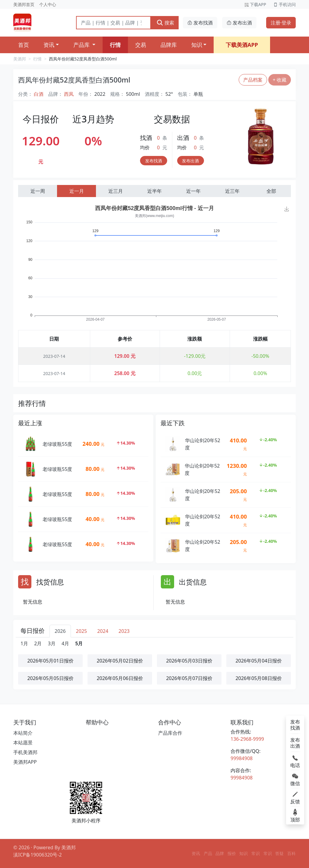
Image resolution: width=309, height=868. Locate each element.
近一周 (38, 191)
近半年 (154, 191)
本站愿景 (23, 743)
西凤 (69, 94)
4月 (65, 643)
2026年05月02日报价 (120, 661)
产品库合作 (170, 733)
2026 (60, 631)
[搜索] (113, 23)
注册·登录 (281, 23)
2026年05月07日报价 (189, 678)
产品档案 (253, 80)
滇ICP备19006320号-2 (38, 855)
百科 (291, 853)
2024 (103, 631)
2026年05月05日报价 (50, 678)
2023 (124, 631)
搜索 (165, 23)
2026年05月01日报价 (50, 661)
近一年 (193, 191)
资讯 (49, 45)
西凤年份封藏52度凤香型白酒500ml (83, 59)
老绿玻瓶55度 (57, 444)
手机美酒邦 (25, 752)
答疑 (279, 853)
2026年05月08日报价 (258, 678)
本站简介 (23, 733)
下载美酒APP (242, 45)
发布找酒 (200, 23)
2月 (38, 643)
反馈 (295, 797)
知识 (197, 45)
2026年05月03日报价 (189, 661)
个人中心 (48, 4)
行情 (115, 45)
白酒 (39, 94)
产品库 (82, 45)
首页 (24, 45)
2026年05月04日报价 (258, 661)
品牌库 (169, 45)
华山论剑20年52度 (203, 444)
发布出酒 (239, 23)
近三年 (232, 191)
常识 (256, 853)
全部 (271, 191)
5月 (79, 643)
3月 (52, 643)
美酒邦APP (25, 762)
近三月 (116, 191)
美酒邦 (20, 59)
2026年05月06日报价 (120, 678)
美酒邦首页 (24, 4)
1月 (24, 643)
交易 (141, 45)
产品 (208, 853)
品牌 (220, 853)
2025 (82, 631)
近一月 (77, 191)
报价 (232, 853)
